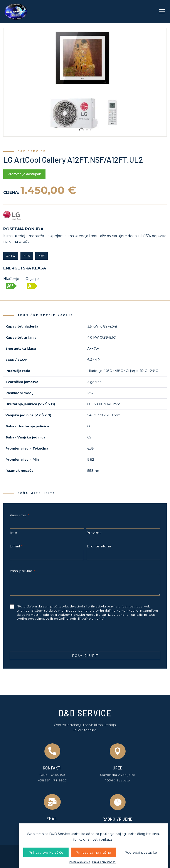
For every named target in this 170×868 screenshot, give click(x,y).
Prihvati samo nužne (93, 852)
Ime (13, 533)
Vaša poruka (22, 571)
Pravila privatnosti (104, 862)
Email (16, 546)
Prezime (94, 533)
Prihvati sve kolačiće (46, 852)
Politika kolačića (80, 862)
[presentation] (43, 638)
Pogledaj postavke (141, 852)
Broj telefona (99, 546)
